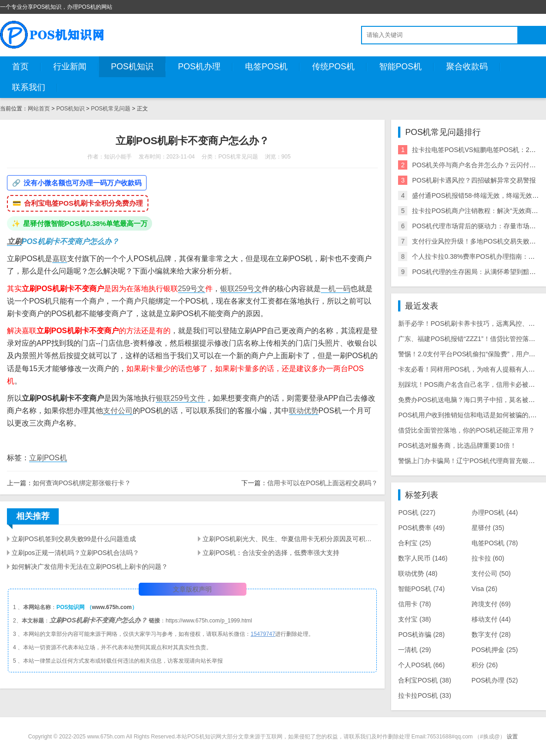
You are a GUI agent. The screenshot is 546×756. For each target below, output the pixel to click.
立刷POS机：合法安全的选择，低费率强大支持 (271, 553)
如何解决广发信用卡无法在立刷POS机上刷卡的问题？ (90, 567)
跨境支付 (491, 604)
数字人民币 (423, 558)
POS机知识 (132, 67)
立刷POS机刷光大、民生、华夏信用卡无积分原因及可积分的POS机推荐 (290, 539)
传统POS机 (333, 67)
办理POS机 (495, 512)
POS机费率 (421, 528)
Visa (485, 589)
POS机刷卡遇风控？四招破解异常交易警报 (474, 180)
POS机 (417, 512)
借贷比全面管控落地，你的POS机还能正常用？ (466, 430)
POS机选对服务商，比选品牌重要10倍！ (457, 445)
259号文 (192, 289)
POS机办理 (199, 67)
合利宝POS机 (424, 680)
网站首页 (39, 109)
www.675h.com (112, 607)
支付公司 (118, 411)
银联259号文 (241, 289)
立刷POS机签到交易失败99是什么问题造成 (74, 539)
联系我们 (29, 87)
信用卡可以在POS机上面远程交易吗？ (323, 483)
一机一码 (336, 289)
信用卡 (414, 604)
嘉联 (60, 259)
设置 (512, 737)
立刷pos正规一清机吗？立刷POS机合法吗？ (75, 553)
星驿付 (488, 528)
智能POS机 (400, 67)
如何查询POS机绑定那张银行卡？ (82, 483)
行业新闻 (70, 67)
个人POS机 (421, 665)
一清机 (414, 650)
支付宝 (414, 619)
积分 (485, 665)
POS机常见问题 (111, 109)
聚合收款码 (467, 67)
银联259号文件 (181, 398)
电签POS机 (266, 67)
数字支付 (491, 634)
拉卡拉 (488, 558)
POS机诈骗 (421, 634)
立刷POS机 (48, 458)
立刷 (14, 241)
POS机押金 (495, 650)
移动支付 (491, 619)
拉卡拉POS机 (424, 695)
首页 (20, 67)
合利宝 (414, 543)
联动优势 (304, 411)
